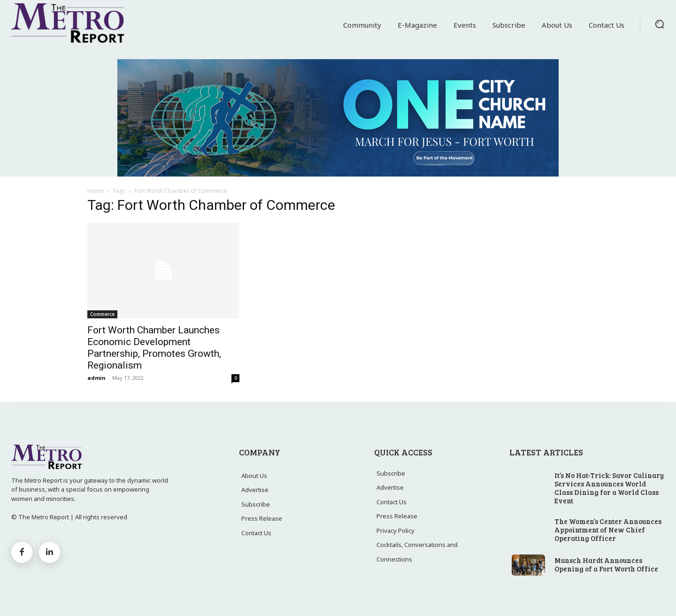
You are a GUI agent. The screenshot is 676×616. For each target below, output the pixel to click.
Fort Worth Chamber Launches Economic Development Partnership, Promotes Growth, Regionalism (154, 348)
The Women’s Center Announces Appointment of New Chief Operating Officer (608, 530)
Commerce (102, 314)
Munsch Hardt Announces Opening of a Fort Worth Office (606, 564)
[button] (660, 24)
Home (96, 191)
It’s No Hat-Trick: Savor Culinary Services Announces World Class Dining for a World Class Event (609, 488)
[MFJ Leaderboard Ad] (338, 118)
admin (96, 378)
